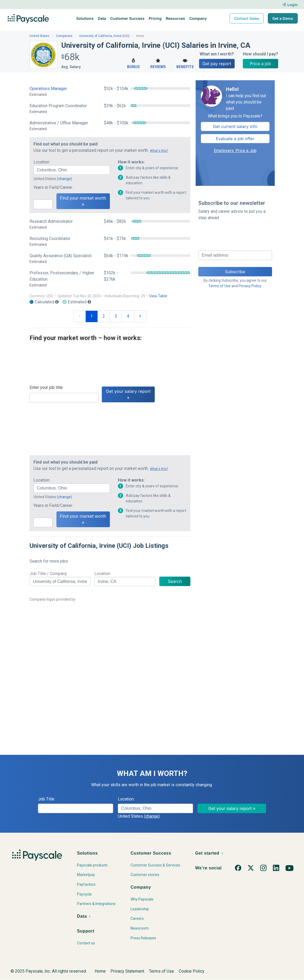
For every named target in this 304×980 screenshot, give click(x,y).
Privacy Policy (250, 286)
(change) (64, 179)
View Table (158, 296)
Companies (64, 36)
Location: (42, 162)
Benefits (185, 63)
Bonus (133, 63)
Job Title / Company (48, 574)
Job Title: (47, 799)
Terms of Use (219, 286)
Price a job (260, 64)
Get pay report (217, 64)
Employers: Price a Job (235, 151)
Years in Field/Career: (53, 187)
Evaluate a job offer (235, 139)
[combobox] (72, 170)
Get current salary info (235, 126)
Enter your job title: (47, 387)
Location (102, 574)
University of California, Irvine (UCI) (104, 36)
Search (175, 581)
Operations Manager (48, 89)
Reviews (158, 63)
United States (39, 36)
